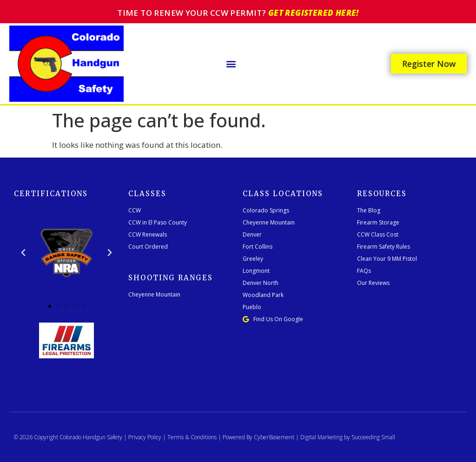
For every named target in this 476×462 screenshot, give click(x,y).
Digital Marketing (321, 437)
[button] (231, 63)
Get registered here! (314, 13)
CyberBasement (274, 437)
